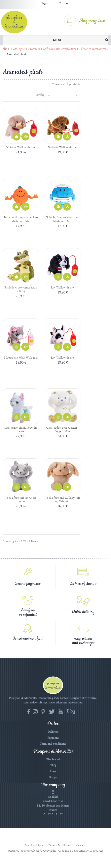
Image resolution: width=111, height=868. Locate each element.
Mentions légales (35, 845)
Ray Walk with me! (63, 288)
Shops (53, 778)
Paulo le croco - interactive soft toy (21, 289)
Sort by (40, 95)
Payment (53, 738)
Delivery (53, 732)
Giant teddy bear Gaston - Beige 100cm (63, 430)
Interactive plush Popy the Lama (21, 430)
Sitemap (80, 845)
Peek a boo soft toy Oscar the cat (21, 500)
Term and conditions (53, 744)
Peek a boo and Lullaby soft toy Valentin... (63, 500)
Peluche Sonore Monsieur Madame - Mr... (63, 219)
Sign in (46, 4)
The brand (53, 759)
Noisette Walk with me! (21, 148)
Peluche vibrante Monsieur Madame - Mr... (21, 219)
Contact (64, 4)
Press (53, 772)
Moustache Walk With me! (21, 358)
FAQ (53, 766)
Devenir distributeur (60, 845)
